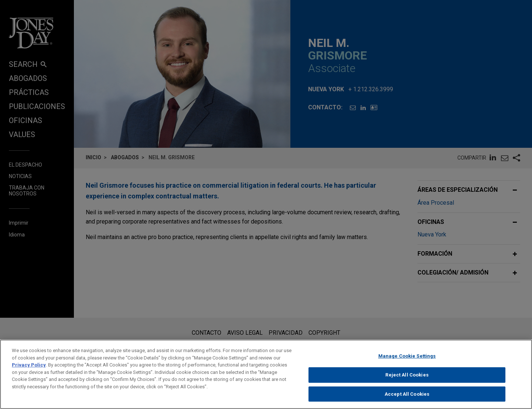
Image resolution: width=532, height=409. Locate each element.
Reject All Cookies (407, 379)
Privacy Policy (29, 369)
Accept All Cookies (407, 398)
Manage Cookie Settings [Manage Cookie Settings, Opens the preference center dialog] (407, 360)
